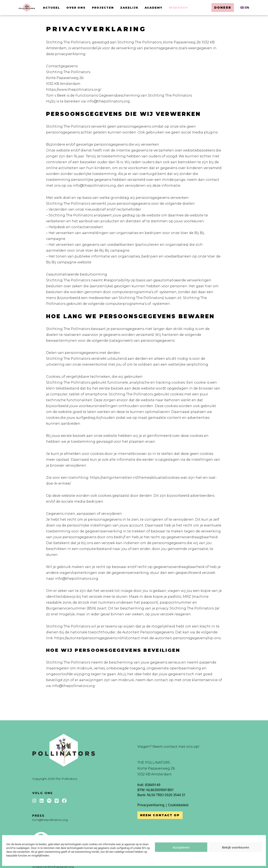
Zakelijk (129, 8)
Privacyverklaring (151, 805)
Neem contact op (160, 815)
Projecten (103, 8)
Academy (154, 8)
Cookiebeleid (178, 805)
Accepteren (181, 847)
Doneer (223, 8)
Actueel (52, 8)
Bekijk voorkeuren (236, 847)
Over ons (76, 8)
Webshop (178, 8)
